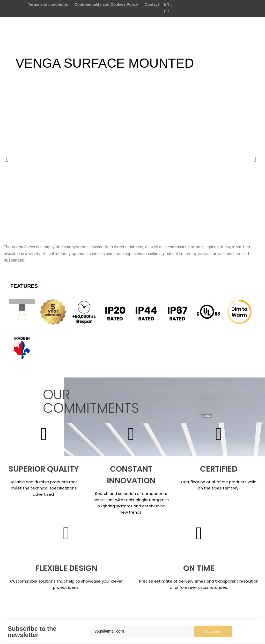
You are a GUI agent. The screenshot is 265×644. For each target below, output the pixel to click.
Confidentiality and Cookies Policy (106, 4)
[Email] (142, 632)
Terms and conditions (48, 4)
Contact (152, 4)
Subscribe (213, 632)
